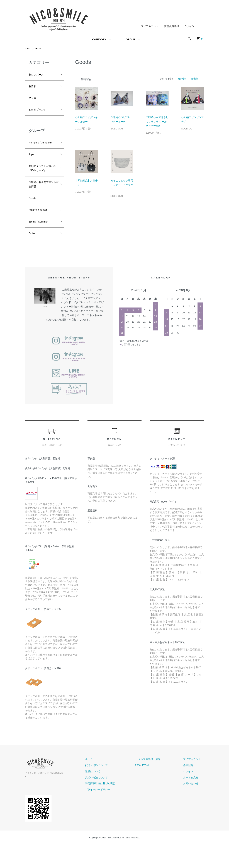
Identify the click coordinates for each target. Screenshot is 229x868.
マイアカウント (150, 26)
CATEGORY (99, 39)
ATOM (158, 792)
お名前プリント (40, 114)
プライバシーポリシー (114, 816)
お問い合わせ (194, 810)
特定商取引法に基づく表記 (117, 810)
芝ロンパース (38, 75)
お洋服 (33, 88)
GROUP (130, 39)
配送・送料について (113, 792)
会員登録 (191, 792)
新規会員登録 (171, 26)
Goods (40, 48)
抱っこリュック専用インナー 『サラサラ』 (122, 185)
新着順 (195, 79)
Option (33, 259)
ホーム (28, 48)
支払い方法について (113, 804)
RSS (150, 792)
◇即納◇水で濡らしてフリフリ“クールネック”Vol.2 (157, 122)
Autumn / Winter (40, 234)
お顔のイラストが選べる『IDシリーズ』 (42, 184)
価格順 (182, 79)
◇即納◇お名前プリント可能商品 (42, 205)
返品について (109, 798)
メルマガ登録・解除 (159, 786)
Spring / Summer (41, 247)
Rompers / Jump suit (40, 151)
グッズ (33, 101)
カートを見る (194, 804)
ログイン (189, 26)
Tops (32, 166)
